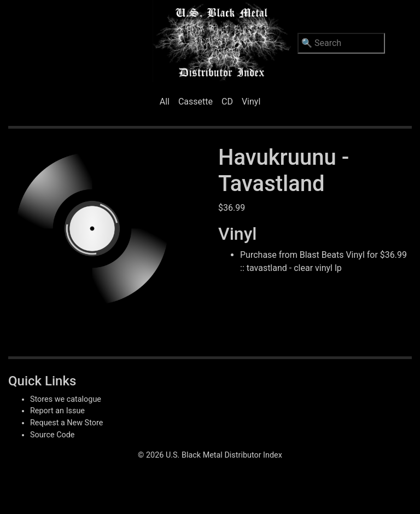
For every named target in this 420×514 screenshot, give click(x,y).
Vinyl (251, 102)
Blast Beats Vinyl (332, 255)
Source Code (52, 435)
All (165, 102)
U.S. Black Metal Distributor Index (224, 455)
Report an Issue (57, 411)
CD (227, 102)
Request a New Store (66, 423)
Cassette (196, 102)
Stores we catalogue (66, 399)
